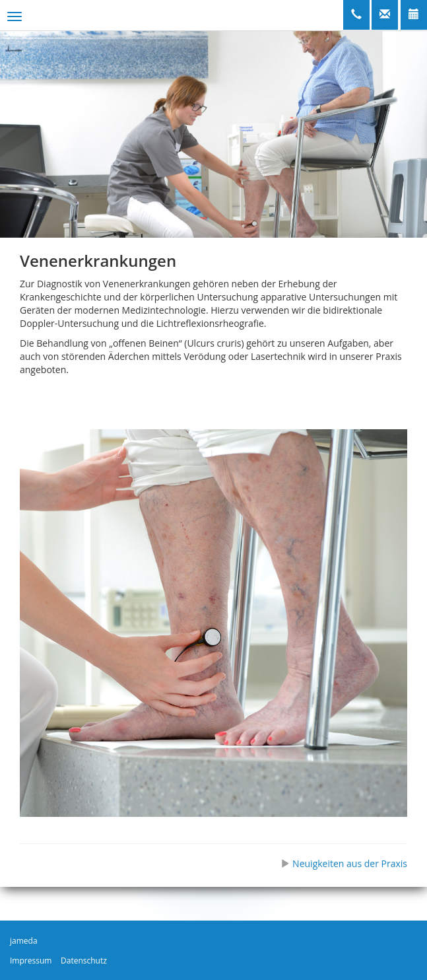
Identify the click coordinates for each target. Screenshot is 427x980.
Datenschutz (84, 961)
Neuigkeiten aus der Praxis (344, 863)
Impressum (31, 961)
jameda (24, 941)
